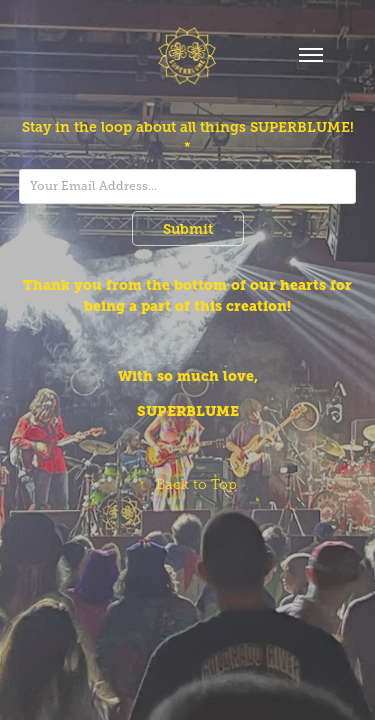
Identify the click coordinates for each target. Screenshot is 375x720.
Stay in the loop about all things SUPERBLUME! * (188, 137)
